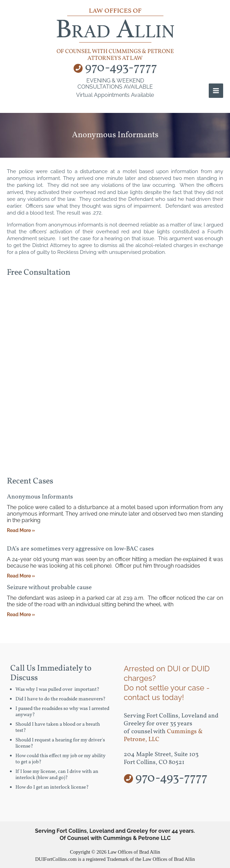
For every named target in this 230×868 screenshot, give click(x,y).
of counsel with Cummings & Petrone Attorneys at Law (115, 55)
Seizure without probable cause (49, 588)
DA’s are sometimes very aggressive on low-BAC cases (80, 549)
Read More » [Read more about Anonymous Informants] (21, 530)
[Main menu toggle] (216, 91)
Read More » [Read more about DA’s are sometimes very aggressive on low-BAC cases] (21, 576)
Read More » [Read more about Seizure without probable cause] (21, 614)
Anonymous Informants (40, 497)
